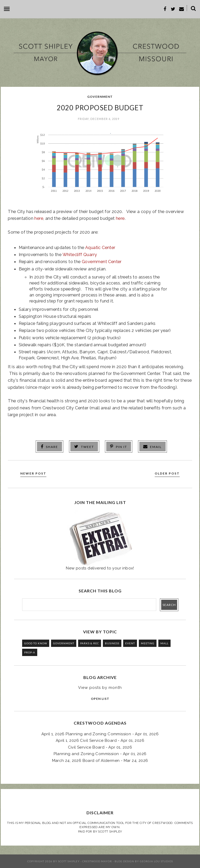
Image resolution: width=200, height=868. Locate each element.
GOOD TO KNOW (36, 643)
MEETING (148, 643)
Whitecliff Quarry (80, 254)
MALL (164, 643)
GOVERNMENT (100, 97)
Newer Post (33, 473)
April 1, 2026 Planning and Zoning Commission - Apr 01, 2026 (100, 734)
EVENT (130, 643)
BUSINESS (112, 643)
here (39, 218)
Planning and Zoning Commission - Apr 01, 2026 (100, 754)
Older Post (167, 473)
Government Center (102, 262)
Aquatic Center (100, 247)
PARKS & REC (90, 643)
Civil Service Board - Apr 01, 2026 (100, 747)
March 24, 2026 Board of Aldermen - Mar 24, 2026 (100, 761)
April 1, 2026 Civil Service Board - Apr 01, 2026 (100, 740)
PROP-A (30, 652)
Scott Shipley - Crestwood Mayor (85, 861)
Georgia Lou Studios (156, 861)
